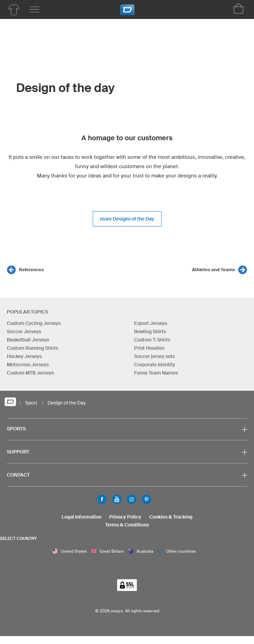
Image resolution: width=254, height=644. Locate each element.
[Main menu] (34, 10)
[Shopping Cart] (238, 9)
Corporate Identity (155, 365)
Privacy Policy (125, 517)
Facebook (102, 499)
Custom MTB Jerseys (30, 373)
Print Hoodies (149, 348)
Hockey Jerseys (24, 356)
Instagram (132, 499)
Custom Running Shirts (33, 348)
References (31, 270)
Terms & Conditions (127, 525)
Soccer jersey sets (154, 356)
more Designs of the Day (127, 219)
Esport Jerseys (151, 323)
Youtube (117, 499)
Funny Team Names (156, 373)
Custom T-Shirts (152, 340)
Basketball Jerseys (28, 340)
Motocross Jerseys (28, 365)
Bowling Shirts (150, 331)
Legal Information (82, 517)
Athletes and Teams (214, 270)
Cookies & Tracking (171, 517)
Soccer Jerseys (24, 331)
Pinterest (146, 499)
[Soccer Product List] (14, 10)
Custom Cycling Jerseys (34, 323)
